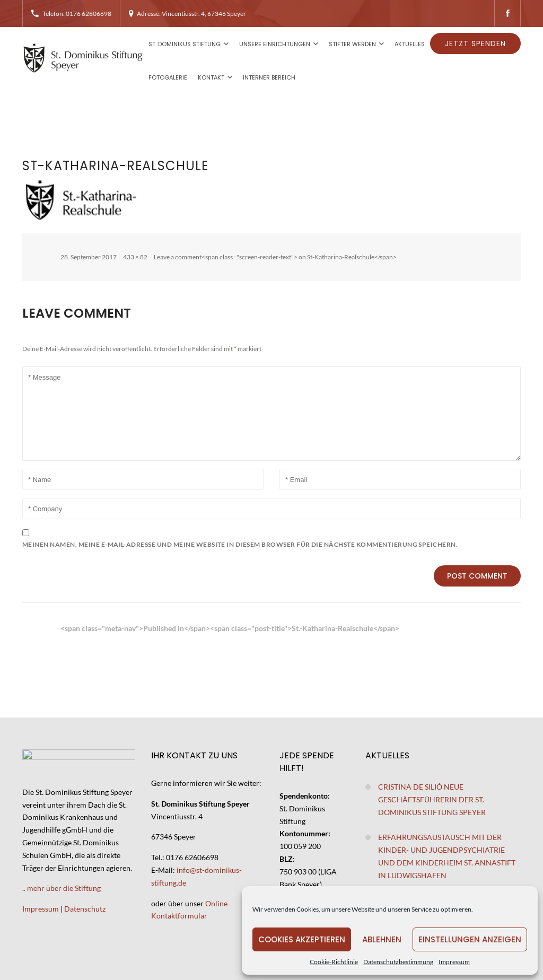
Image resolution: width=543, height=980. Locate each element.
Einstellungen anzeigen (470, 939)
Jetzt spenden (475, 43)
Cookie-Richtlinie (334, 962)
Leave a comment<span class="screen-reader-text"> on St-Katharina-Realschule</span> (275, 257)
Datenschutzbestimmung (398, 962)
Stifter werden (352, 44)
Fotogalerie (168, 77)
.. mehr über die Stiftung (62, 888)
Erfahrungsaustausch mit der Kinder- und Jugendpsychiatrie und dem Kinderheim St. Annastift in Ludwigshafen (447, 856)
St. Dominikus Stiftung (185, 44)
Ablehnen (382, 939)
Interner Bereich (269, 77)
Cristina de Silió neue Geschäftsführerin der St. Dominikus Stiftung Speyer (432, 799)
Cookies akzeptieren (302, 939)
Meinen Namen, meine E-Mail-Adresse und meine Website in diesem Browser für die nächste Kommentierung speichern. (240, 544)
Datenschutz (85, 909)
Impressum (454, 962)
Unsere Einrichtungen (275, 44)
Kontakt (211, 77)
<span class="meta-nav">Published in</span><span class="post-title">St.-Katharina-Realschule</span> (230, 628)
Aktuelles (410, 44)
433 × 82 (135, 257)
